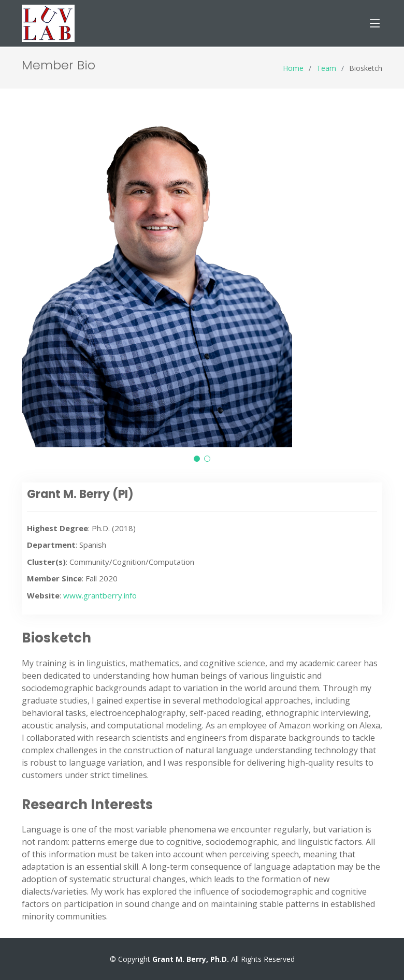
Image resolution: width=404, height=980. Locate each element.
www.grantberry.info (100, 595)
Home (293, 68)
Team (326, 68)
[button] (197, 459)
